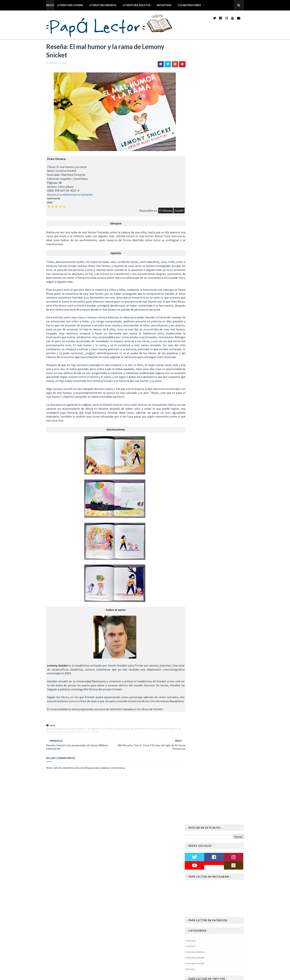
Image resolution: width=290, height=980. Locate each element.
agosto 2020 (208, 596)
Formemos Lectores (94, 746)
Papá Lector (221, 379)
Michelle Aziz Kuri (213, 301)
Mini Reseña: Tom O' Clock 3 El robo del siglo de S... (223, 562)
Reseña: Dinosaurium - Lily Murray (81, 879)
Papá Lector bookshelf (222, 228)
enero (121, 956)
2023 (200, 523)
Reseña (90, 749)
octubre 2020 (208, 593)
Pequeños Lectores (73, 749)
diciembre (124, 887)
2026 (200, 511)
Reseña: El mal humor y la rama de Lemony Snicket (224, 569)
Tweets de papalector (206, 206)
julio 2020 (206, 600)
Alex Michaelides (212, 283)
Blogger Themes (106, 975)
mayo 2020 (207, 608)
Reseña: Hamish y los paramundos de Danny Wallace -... (225, 576)
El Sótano (152, 211)
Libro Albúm (115, 746)
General (199, 165)
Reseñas (199, 188)
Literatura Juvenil (62, 5)
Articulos (199, 159)
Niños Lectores (50, 749)
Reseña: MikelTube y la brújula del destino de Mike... (224, 548)
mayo (121, 940)
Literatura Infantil (95, 5)
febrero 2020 (208, 620)
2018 (200, 631)
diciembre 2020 (209, 539)
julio (120, 933)
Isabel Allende (211, 269)
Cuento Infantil (70, 746)
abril (120, 944)
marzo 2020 (207, 616)
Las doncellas (210, 280)
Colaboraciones (181, 5)
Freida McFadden (212, 240)
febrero (122, 952)
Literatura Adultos (129, 5)
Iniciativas (156, 5)
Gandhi (165, 211)
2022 (200, 527)
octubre (123, 925)
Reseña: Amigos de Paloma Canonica (221, 582)
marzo (121, 948)
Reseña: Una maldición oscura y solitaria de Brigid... (225, 587)
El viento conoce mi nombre (218, 265)
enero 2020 (207, 624)
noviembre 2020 (210, 542)
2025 (200, 515)
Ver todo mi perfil (220, 384)
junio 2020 (206, 604)
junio (121, 936)
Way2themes (69, 975)
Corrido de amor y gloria (216, 251)
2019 (200, 627)
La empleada (209, 237)
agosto (122, 929)
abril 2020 (206, 612)
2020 (200, 535)
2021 (200, 531)
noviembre (124, 891)
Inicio (42, 5)
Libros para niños (135, 746)
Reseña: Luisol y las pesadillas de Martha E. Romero (225, 555)
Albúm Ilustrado (48, 746)
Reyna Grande (211, 254)
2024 (200, 519)
